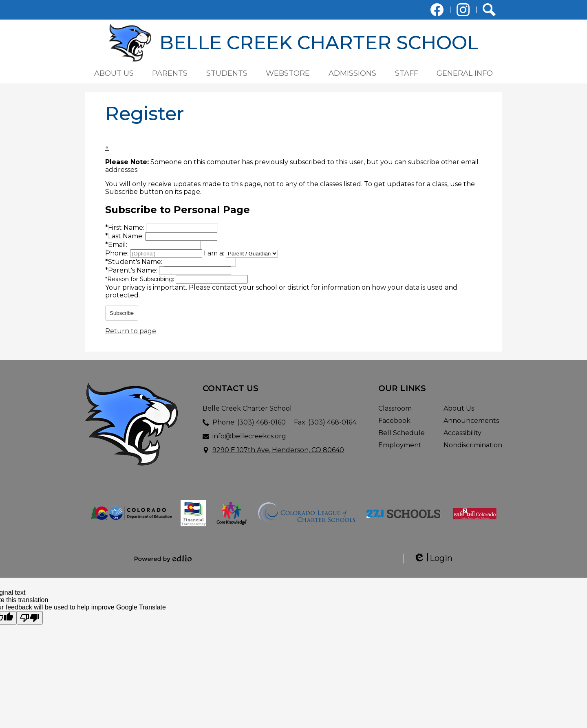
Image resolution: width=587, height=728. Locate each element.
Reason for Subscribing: (140, 279)
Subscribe (122, 313)
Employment (400, 445)
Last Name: (125, 236)
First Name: (126, 228)
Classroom (395, 408)
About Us (459, 408)
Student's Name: (135, 262)
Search (489, 11)
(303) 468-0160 (262, 422)
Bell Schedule (402, 433)
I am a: (214, 253)
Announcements (471, 421)
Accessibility (462, 433)
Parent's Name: (132, 270)
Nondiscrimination (473, 445)
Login (433, 558)
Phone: (118, 253)
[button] (114, 73)
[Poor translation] (30, 618)
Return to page (131, 331)
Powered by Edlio (163, 559)
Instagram (463, 11)
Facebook (437, 11)
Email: (117, 245)
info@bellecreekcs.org (249, 436)
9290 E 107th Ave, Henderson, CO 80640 (278, 450)
